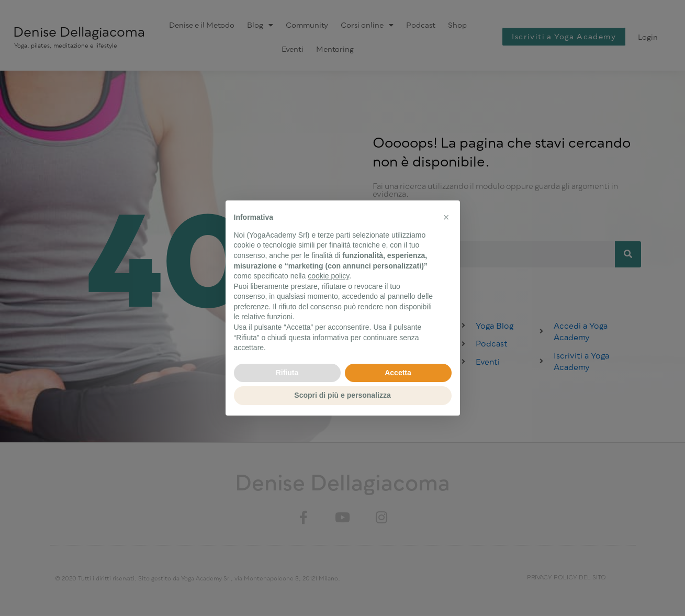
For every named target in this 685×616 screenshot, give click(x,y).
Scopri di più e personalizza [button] (342, 395)
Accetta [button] (398, 373)
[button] (446, 217)
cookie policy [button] (328, 276)
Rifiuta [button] (287, 373)
